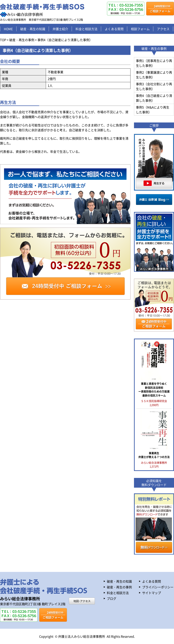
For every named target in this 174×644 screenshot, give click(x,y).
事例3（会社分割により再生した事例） (154, 86)
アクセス (163, 29)
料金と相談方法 (86, 29)
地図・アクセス (82, 601)
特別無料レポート (154, 524)
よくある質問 (114, 29)
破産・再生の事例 (119, 587)
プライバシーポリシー (158, 587)
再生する (154, 162)
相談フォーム (140, 29)
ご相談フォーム (160, 9)
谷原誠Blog (154, 200)
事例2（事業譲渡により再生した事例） (154, 75)
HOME (8, 29)
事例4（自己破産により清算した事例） (154, 98)
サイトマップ (152, 593)
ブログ (112, 598)
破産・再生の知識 (33, 29)
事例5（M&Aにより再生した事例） (153, 110)
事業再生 (154, 455)
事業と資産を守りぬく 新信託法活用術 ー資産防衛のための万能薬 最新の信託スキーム (154, 389)
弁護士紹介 (60, 29)
